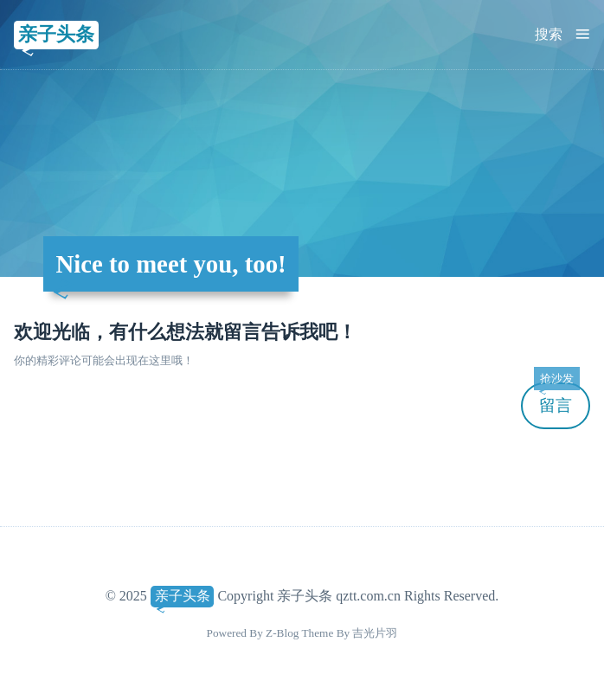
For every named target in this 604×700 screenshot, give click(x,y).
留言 (556, 398)
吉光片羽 (375, 633)
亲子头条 (56, 34)
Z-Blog (282, 633)
